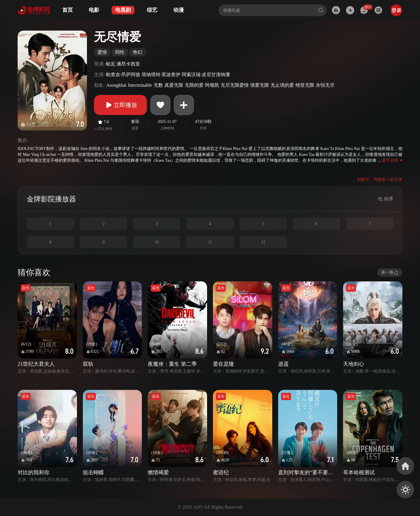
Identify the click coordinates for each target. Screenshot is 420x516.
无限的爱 (194, 85)
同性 (120, 52)
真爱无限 (174, 85)
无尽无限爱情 (235, 85)
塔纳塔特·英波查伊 (161, 75)
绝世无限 (305, 85)
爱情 (102, 52)
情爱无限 (260, 85)
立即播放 (120, 105)
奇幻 (137, 52)
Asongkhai (116, 85)
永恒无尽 (325, 85)
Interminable (140, 85)
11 (210, 242)
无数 (158, 85)
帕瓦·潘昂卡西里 (123, 64)
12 (263, 242)
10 (157, 242)
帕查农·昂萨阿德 (123, 75)
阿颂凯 (212, 85)
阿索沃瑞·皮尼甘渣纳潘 (206, 75)
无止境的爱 (282, 85)
